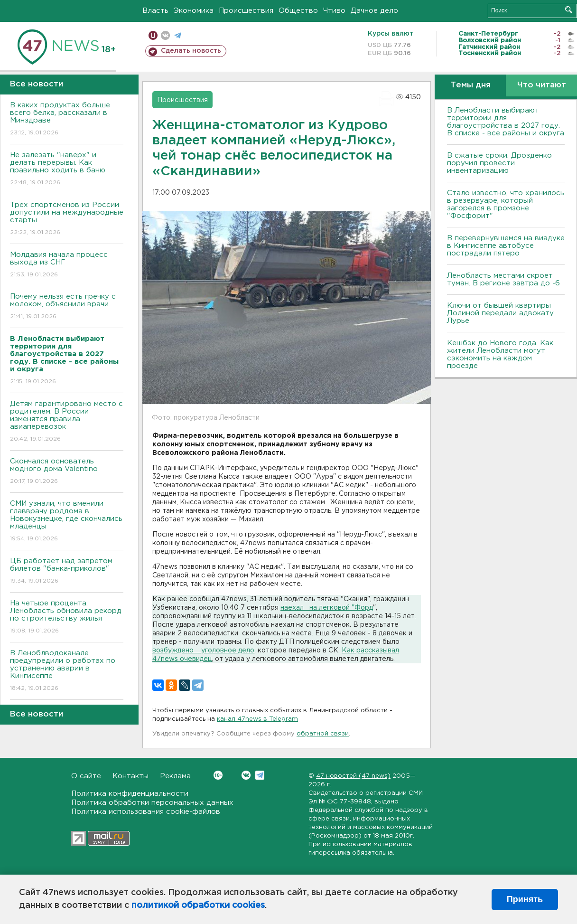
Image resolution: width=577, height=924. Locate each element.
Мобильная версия (153, 35)
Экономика (194, 11)
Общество (298, 11)
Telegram (260, 775)
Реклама (175, 776)
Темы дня (470, 85)
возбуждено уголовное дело (203, 651)
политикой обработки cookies (198, 905)
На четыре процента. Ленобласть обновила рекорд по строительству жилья (67, 618)
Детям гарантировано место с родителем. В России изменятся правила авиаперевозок (67, 422)
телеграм (178, 35)
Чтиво (334, 11)
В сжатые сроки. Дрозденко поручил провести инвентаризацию (499, 163)
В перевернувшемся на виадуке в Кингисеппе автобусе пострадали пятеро (506, 246)
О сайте (86, 776)
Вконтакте (218, 775)
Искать (569, 10)
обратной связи (323, 734)
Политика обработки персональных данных (152, 803)
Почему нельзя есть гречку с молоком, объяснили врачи (67, 307)
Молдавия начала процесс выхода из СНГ (67, 265)
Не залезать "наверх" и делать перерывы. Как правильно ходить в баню (67, 169)
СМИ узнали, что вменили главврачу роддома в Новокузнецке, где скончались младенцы (67, 522)
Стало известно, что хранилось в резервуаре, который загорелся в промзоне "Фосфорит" (506, 204)
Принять (525, 899)
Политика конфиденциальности (130, 794)
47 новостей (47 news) (353, 776)
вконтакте (165, 35)
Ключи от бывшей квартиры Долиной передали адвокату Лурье (500, 313)
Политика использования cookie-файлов (146, 812)
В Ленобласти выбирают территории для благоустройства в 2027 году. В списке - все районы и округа (506, 122)
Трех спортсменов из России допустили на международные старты (67, 219)
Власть (155, 11)
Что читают (542, 85)
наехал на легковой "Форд (327, 608)
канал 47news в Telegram (257, 719)
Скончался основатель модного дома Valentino (67, 472)
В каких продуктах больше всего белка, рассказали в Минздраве (67, 119)
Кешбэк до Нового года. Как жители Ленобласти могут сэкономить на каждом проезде (500, 354)
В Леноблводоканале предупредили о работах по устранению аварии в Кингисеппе (67, 671)
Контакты (130, 776)
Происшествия (246, 11)
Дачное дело (374, 11)
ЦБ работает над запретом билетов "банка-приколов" (67, 571)
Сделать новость (191, 51)
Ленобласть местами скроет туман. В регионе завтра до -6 (503, 279)
